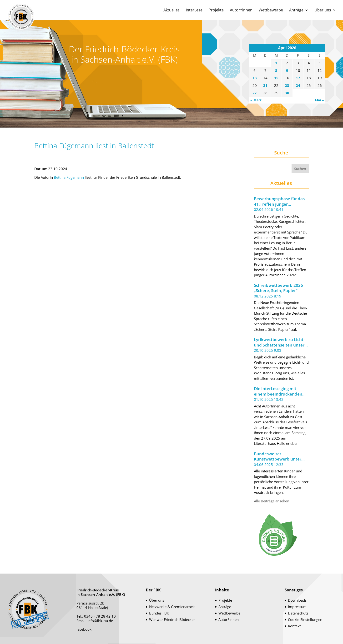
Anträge (296, 10)
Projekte (216, 10)
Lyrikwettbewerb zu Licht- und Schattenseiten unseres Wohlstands (281, 342)
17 (298, 78)
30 (287, 93)
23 (287, 85)
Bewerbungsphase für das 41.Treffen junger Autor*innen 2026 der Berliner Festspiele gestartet (279, 201)
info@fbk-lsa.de (100, 621)
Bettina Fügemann (69, 177)
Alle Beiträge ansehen (272, 501)
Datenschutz (298, 613)
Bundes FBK (159, 613)
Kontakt (294, 626)
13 (255, 78)
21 (265, 85)
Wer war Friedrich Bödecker (172, 619)
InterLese (194, 10)
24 (298, 85)
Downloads (297, 600)
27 (255, 93)
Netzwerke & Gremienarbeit (172, 607)
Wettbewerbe (271, 10)
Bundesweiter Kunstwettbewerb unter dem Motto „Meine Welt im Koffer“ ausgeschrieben (280, 457)
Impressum (297, 607)
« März (256, 100)
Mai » (319, 100)
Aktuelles (171, 10)
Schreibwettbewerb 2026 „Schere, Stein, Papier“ (278, 288)
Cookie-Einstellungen (305, 619)
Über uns (323, 10)
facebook (84, 629)
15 (276, 78)
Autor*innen (241, 10)
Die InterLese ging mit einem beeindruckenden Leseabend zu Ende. (278, 391)
